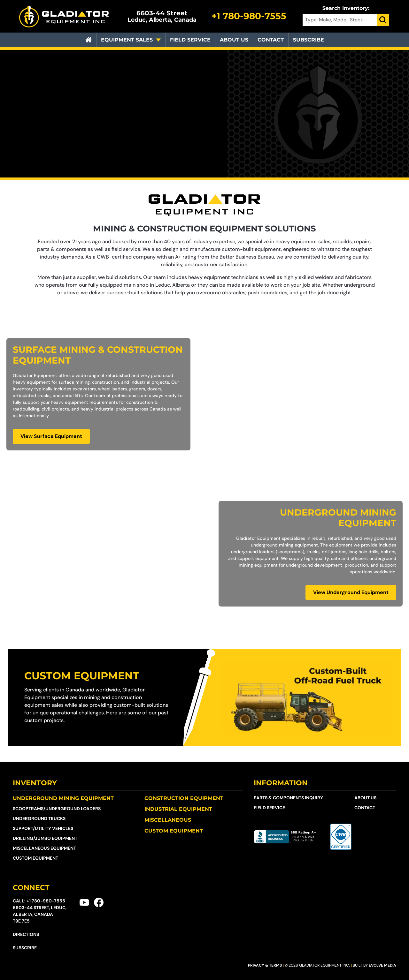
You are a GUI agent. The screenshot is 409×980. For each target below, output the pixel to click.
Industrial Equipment (178, 809)
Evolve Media (382, 965)
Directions (26, 934)
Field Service (190, 40)
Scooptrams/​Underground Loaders (57, 809)
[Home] (89, 40)
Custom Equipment (82, 676)
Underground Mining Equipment (63, 798)
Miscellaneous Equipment (44, 848)
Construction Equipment (184, 798)
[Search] (383, 20)
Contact (271, 40)
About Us (234, 40)
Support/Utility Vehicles (43, 828)
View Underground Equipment (351, 592)
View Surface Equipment (51, 436)
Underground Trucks (39, 818)
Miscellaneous (168, 820)
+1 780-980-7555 (46, 901)
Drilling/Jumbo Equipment (45, 838)
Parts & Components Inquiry (288, 798)
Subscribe (309, 40)
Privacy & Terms (265, 965)
